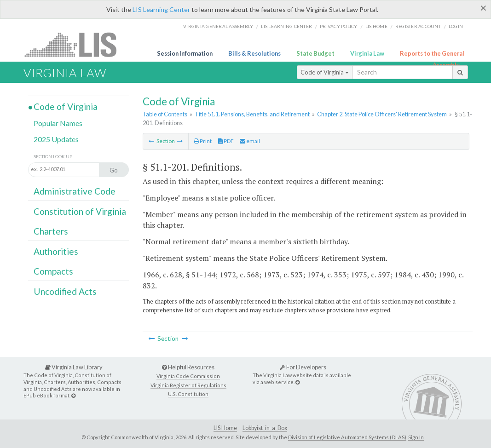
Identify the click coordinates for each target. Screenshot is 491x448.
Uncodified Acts (65, 291)
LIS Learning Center (161, 9)
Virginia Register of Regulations (188, 385)
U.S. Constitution (188, 394)
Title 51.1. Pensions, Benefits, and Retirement (252, 114)
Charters (51, 231)
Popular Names (58, 123)
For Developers (303, 367)
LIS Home (225, 428)
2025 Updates (56, 139)
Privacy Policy (339, 26)
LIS (76, 44)
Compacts (53, 271)
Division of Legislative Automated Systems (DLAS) (347, 437)
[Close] (483, 8)
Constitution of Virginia (80, 211)
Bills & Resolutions (254, 53)
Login (456, 26)
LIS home (376, 26)
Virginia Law (367, 53)
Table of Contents (165, 114)
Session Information (185, 53)
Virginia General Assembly (218, 26)
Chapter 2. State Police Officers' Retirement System (382, 114)
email (250, 141)
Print (203, 141)
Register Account (418, 26)
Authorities (56, 251)
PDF (226, 141)
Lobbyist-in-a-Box (265, 428)
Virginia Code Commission (188, 376)
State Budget (315, 53)
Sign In (416, 437)
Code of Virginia (325, 72)
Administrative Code (75, 191)
